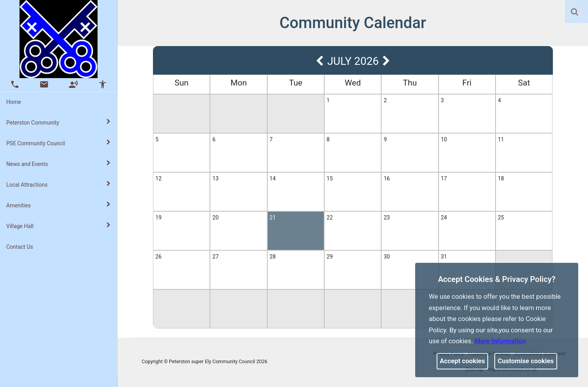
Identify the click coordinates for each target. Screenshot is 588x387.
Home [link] (14, 102)
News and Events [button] (58, 164)
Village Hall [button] (58, 226)
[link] (575, 12)
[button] (575, 12)
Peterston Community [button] (58, 122)
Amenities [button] (58, 205)
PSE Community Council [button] (58, 143)
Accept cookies (462, 361)
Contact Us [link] (20, 247)
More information (500, 341)
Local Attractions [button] (58, 184)
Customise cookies (526, 361)
